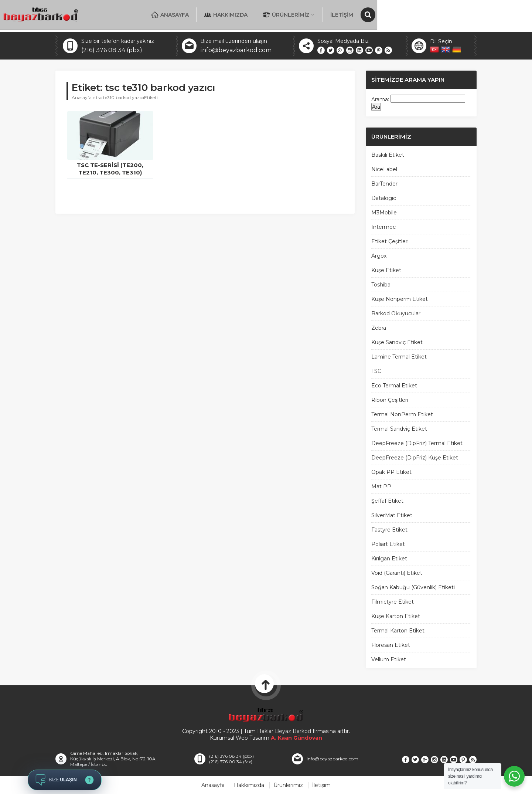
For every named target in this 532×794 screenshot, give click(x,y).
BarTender (384, 184)
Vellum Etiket (389, 659)
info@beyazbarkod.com (236, 50)
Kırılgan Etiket (389, 559)
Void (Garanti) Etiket (397, 573)
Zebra (379, 328)
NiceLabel (384, 169)
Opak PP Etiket (391, 472)
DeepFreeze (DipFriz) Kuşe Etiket (415, 458)
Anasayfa (271, 15)
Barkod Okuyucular (396, 313)
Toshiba (381, 285)
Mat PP (381, 486)
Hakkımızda (327, 15)
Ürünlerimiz (390, 15)
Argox (379, 256)
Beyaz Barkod (293, 731)
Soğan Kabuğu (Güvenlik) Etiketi (413, 587)
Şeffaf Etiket (387, 501)
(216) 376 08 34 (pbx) (112, 50)
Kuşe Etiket (386, 270)
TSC (376, 371)
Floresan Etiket (391, 645)
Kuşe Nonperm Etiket (400, 299)
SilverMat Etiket (392, 515)
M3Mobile (384, 213)
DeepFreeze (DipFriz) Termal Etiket (417, 443)
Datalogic (384, 198)
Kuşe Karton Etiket (396, 616)
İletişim (443, 15)
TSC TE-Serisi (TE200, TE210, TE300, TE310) (110, 169)
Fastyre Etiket (389, 530)
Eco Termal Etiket (394, 386)
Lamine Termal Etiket (399, 357)
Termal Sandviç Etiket (399, 429)
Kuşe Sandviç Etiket (397, 342)
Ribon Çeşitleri (390, 400)
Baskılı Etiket (388, 155)
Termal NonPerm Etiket (402, 414)
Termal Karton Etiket (398, 631)
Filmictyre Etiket (393, 602)
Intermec (383, 227)
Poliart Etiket (388, 544)
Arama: (380, 99)
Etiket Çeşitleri (390, 241)
